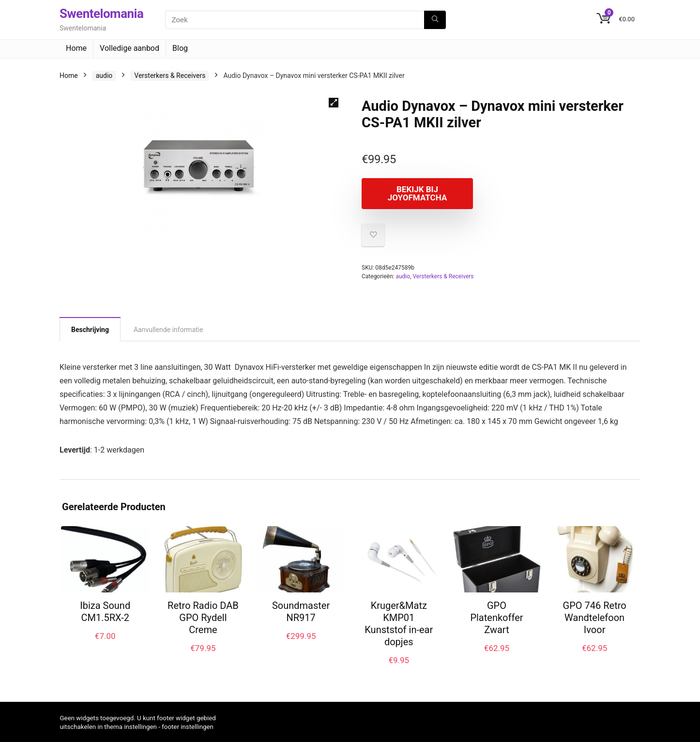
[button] (334, 103)
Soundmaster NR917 (301, 612)
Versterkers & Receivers (170, 76)
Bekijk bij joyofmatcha (418, 193)
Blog (180, 48)
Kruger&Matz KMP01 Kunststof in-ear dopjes (399, 624)
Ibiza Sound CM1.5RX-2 (105, 612)
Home (76, 48)
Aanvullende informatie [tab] (168, 330)
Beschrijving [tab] (90, 330)
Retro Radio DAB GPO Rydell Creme (203, 618)
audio (104, 76)
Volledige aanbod (129, 48)
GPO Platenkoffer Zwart (496, 618)
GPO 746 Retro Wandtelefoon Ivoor (595, 618)
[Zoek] (435, 20)
